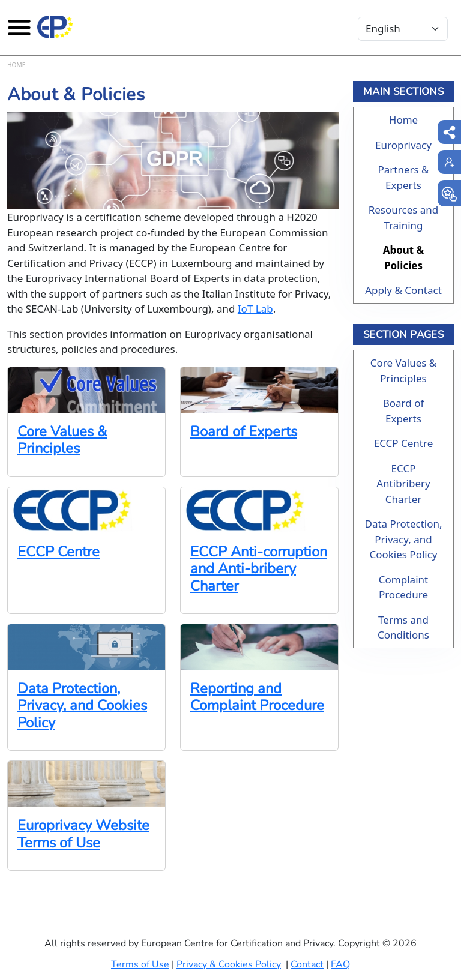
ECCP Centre (59, 552)
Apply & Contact (403, 290)
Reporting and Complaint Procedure (257, 697)
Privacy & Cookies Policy (229, 964)
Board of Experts (244, 431)
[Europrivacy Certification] (55, 27)
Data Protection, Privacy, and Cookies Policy (82, 705)
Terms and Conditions (403, 627)
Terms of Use (140, 964)
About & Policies (404, 258)
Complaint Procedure (403, 587)
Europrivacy (403, 145)
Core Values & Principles (62, 440)
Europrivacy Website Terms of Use (83, 834)
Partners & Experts (403, 177)
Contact (307, 964)
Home (16, 65)
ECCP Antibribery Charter (403, 484)
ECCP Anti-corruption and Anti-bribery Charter (259, 569)
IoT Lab (255, 309)
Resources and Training (404, 218)
